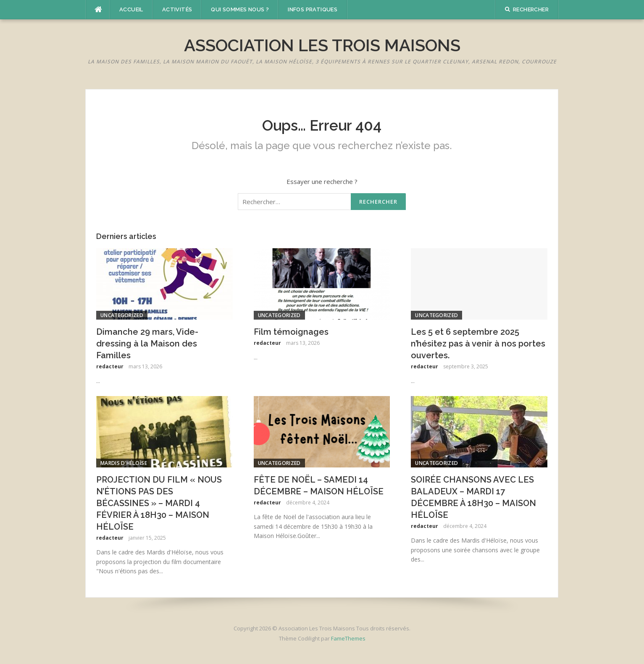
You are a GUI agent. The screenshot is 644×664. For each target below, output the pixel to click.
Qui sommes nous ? (240, 9)
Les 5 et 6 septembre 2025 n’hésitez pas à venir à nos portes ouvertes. (478, 344)
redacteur (110, 366)
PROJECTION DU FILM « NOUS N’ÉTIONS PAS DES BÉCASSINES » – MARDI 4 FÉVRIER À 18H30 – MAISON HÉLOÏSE (159, 503)
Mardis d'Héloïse (124, 463)
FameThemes (348, 638)
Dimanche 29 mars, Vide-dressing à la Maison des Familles (147, 344)
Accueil (131, 9)
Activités (177, 9)
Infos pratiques (313, 9)
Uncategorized (122, 315)
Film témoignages (291, 332)
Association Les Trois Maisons (322, 45)
